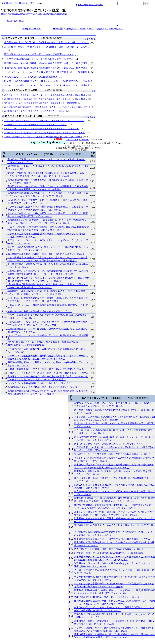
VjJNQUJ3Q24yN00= (25, 3)
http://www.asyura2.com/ (77, 139)
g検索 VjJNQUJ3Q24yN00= (90, 5)
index (91, 29)
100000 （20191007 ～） (17, 21)
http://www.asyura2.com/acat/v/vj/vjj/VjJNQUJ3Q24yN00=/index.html (34, 14)
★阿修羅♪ (7, 3)
